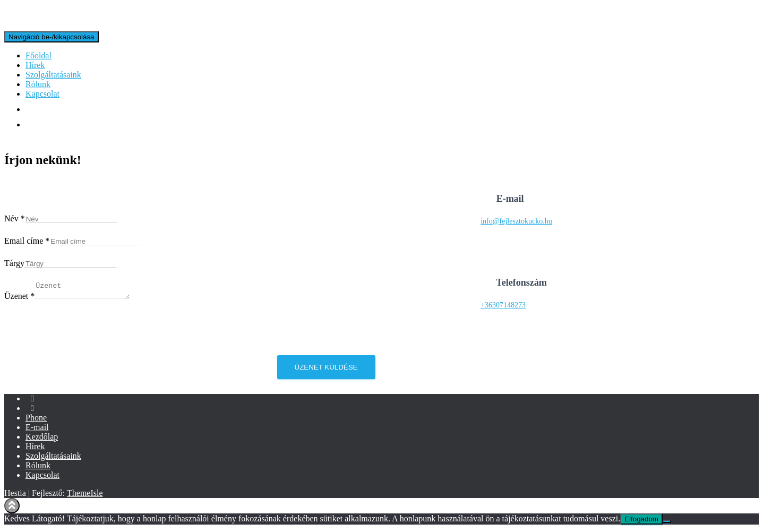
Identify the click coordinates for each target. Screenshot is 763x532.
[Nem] (667, 525)
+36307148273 (503, 307)
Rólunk (38, 84)
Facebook (32, 405)
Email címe (27, 241)
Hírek (35, 65)
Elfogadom (641, 522)
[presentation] (85, 338)
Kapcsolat (42, 94)
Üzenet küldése (326, 370)
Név (15, 218)
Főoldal (38, 55)
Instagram (32, 414)
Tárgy (14, 263)
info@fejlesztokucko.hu (516, 223)
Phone (36, 421)
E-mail (37, 430)
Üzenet (19, 299)
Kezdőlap (42, 440)
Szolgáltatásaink (53, 75)
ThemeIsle (85, 496)
